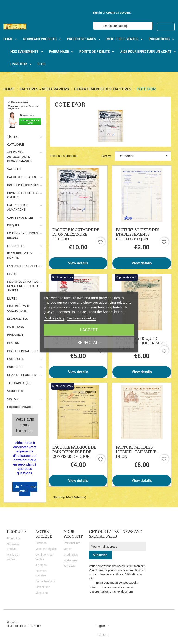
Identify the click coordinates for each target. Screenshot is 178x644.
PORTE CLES (16, 359)
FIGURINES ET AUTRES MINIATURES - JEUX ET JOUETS (23, 286)
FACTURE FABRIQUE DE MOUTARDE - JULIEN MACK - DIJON (141, 343)
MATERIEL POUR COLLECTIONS (18, 308)
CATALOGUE (16, 144)
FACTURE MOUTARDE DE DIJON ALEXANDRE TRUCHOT (76, 234)
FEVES (12, 274)
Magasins (41, 593)
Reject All (89, 342)
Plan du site (43, 587)
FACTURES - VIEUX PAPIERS (20, 256)
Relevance (143, 156)
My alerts (70, 566)
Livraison (41, 543)
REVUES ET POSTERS (22, 375)
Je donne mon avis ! (26, 489)
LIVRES (12, 299)
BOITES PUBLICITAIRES (23, 185)
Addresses (71, 560)
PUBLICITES (15, 367)
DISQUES (13, 225)
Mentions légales (46, 549)
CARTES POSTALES (20, 218)
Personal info (72, 543)
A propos (41, 565)
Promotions (14, 539)
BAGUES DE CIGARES (22, 177)
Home (25, 136)
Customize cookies (82, 318)
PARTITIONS (16, 327)
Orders (68, 549)
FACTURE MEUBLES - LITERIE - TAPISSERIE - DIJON (137, 452)
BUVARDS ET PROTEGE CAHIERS (23, 195)
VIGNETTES (15, 391)
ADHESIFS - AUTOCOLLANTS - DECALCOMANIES (19, 157)
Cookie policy (54, 318)
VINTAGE (13, 399)
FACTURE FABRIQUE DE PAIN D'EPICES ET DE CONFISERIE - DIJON (74, 452)
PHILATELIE (15, 335)
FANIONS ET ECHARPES (23, 266)
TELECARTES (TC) (19, 383)
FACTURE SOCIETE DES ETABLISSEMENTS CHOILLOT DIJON (137, 234)
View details (78, 263)
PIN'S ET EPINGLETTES (23, 351)
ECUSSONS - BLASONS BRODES (23, 235)
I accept (89, 330)
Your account (73, 534)
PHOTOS (13, 343)
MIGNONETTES (17, 319)
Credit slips (71, 555)
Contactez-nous (45, 581)
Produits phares (20, 407)
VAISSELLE (15, 169)
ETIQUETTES (16, 246)
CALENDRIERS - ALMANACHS (18, 207)
